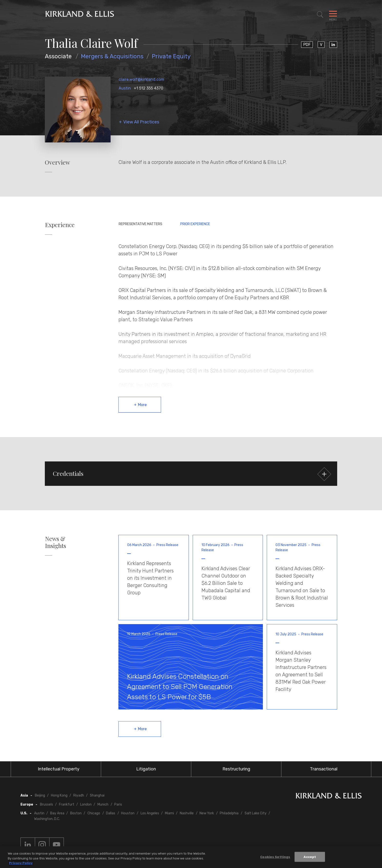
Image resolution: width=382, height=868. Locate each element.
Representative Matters (140, 224)
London (86, 804)
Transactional (324, 769)
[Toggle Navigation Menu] (333, 15)
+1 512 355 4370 (148, 88)
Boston (76, 813)
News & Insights (56, 542)
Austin (125, 88)
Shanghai (97, 795)
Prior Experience (195, 224)
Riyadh (79, 795)
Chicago (94, 813)
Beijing (40, 795)
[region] (191, 857)
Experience (60, 225)
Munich (103, 804)
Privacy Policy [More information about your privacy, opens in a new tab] (21, 863)
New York (207, 813)
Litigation (146, 769)
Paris (118, 804)
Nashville (187, 813)
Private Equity (171, 56)
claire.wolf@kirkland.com (141, 79)
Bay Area (57, 813)
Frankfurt (67, 804)
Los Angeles (150, 813)
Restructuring (236, 769)
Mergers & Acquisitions (112, 56)
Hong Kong (59, 795)
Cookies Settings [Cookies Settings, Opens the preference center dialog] (275, 857)
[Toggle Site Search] (320, 15)
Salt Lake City (256, 813)
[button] (191, 474)
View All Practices (141, 122)
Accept (310, 857)
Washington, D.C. (47, 819)
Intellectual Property (59, 769)
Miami (169, 813)
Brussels (47, 804)
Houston (128, 813)
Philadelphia (229, 813)
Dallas (111, 813)
